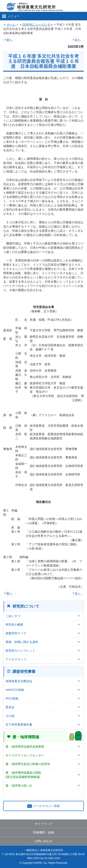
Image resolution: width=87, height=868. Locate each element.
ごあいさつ (13, 616)
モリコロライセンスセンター (25, 755)
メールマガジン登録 (43, 806)
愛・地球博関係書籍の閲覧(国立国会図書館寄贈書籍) (23, 775)
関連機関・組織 (43, 832)
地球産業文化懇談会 (19, 681)
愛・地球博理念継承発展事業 (25, 747)
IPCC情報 (12, 699)
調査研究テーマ (16, 633)
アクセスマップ (16, 659)
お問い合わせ (43, 841)
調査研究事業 (24, 672)
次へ (78, 40)
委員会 (10, 707)
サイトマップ (43, 824)
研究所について (26, 606)
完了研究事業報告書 (19, 725)
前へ (9, 40)
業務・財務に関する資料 (22, 642)
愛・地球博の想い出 (19, 786)
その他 (10, 716)
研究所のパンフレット (20, 651)
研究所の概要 (14, 625)
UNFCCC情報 (15, 690)
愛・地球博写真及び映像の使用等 (28, 764)
